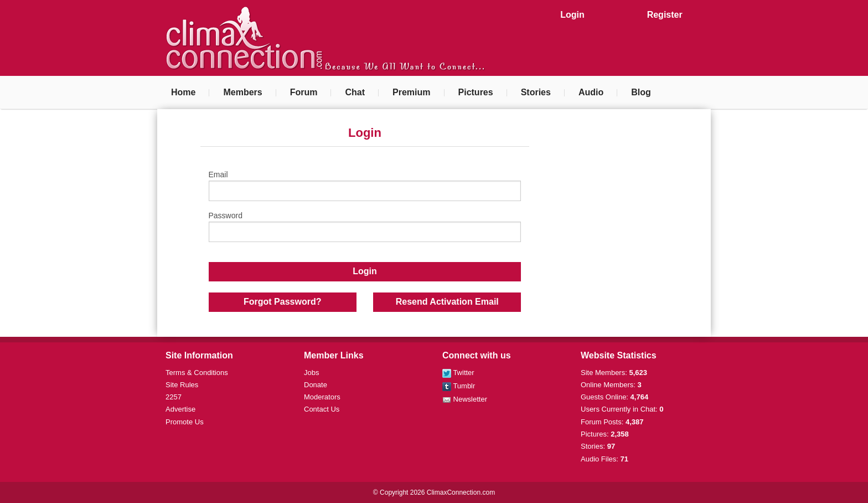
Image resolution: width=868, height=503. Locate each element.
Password (365, 227)
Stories (536, 92)
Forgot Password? (282, 302)
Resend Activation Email (447, 302)
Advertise (180, 409)
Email (365, 186)
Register (665, 15)
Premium (411, 92)
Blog (641, 92)
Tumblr (459, 386)
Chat (355, 92)
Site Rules (182, 385)
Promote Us (185, 422)
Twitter (458, 373)
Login (572, 15)
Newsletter (465, 399)
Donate (316, 385)
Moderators (322, 397)
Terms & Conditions (197, 373)
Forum (304, 92)
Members (242, 92)
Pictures (476, 92)
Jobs (311, 373)
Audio (591, 92)
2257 (174, 397)
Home (183, 92)
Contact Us (322, 409)
